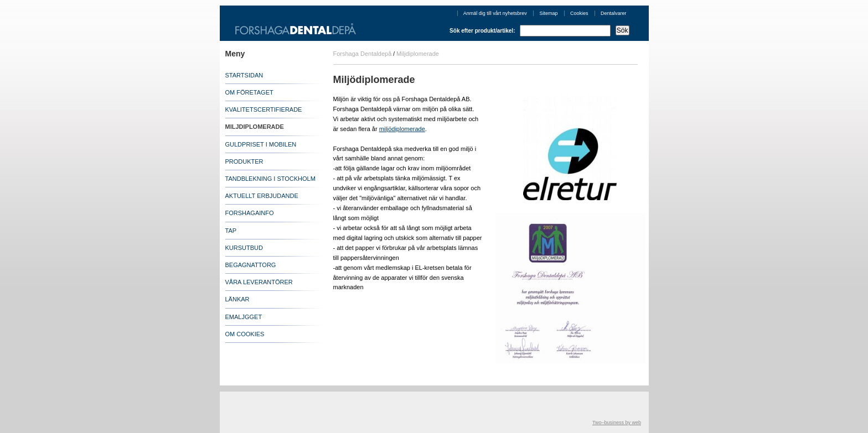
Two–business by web (617, 422)
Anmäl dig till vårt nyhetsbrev (495, 13)
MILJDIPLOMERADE (255, 127)
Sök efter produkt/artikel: (539, 31)
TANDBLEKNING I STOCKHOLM (270, 179)
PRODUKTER (244, 161)
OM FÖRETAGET (249, 92)
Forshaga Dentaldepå (363, 54)
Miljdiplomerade (418, 54)
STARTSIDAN (244, 75)
